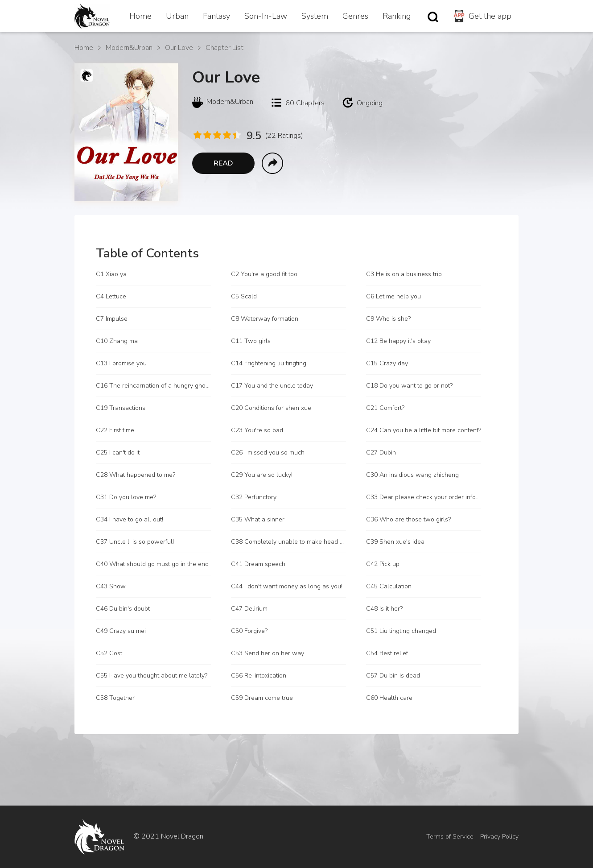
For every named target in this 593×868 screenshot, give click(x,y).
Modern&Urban (129, 48)
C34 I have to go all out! (130, 519)
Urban (177, 16)
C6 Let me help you (393, 296)
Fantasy (216, 16)
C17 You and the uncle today (272, 386)
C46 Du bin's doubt (123, 609)
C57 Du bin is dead (393, 676)
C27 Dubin (381, 453)
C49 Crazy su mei (121, 631)
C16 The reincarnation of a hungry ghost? (153, 386)
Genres (355, 16)
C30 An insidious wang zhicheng (412, 475)
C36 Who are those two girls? (408, 519)
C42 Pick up (383, 564)
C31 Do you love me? (126, 497)
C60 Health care (389, 698)
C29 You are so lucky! (262, 475)
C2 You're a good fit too (264, 274)
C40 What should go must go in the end (152, 564)
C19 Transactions (121, 408)
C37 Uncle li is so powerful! (135, 542)
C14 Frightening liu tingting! (269, 363)
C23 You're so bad (257, 430)
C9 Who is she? (388, 319)
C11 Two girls (251, 341)
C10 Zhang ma (117, 341)
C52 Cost (109, 653)
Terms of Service (450, 837)
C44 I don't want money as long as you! (287, 586)
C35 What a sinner (258, 519)
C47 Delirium (249, 609)
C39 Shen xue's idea (395, 542)
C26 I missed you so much (268, 453)
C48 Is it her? (384, 609)
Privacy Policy (499, 837)
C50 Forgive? (249, 631)
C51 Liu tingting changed (401, 631)
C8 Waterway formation (265, 319)
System (315, 16)
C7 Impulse (112, 319)
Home (140, 16)
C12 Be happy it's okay (398, 341)
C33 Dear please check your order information (424, 497)
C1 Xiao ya (111, 274)
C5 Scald (244, 296)
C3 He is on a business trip (404, 274)
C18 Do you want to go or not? (409, 386)
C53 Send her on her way (268, 653)
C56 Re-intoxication (259, 676)
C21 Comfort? (385, 408)
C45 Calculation (389, 586)
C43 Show (111, 586)
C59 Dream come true (262, 698)
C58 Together (115, 698)
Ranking (397, 16)
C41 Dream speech (258, 564)
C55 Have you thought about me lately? (152, 676)
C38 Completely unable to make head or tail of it (288, 542)
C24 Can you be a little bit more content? (424, 430)
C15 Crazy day (387, 363)
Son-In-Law (266, 16)
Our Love (179, 48)
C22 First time (115, 430)
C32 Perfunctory (254, 497)
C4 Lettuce (111, 296)
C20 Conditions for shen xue (271, 408)
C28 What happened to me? (136, 475)
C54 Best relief (387, 653)
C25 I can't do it (118, 453)
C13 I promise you (121, 363)
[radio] (197, 135)
